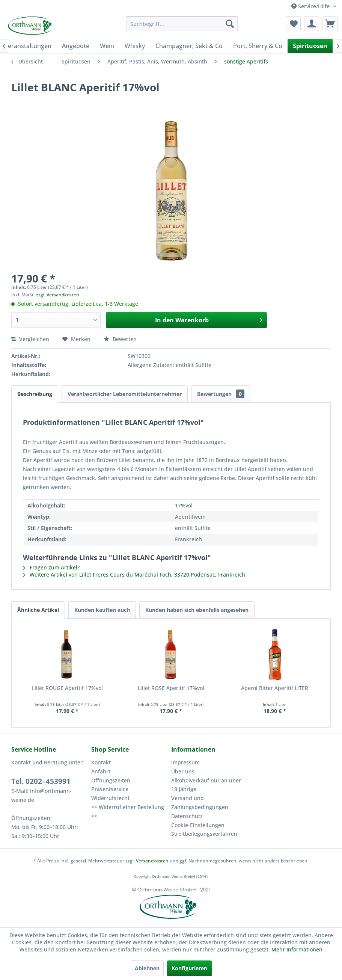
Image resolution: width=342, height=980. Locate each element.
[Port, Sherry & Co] (258, 46)
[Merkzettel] (293, 24)
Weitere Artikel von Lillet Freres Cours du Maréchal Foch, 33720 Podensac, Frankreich (134, 575)
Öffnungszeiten (111, 780)
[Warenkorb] (330, 24)
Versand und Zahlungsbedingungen (200, 803)
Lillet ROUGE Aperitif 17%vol (67, 688)
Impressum (185, 762)
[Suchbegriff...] (182, 24)
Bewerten (120, 339)
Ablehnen (147, 968)
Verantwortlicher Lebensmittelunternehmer (125, 394)
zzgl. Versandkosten (58, 295)
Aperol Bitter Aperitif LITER (275, 688)
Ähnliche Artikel (38, 610)
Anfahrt (101, 771)
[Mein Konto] (312, 24)
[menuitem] (182, 24)
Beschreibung (35, 394)
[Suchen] (230, 24)
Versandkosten (152, 861)
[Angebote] (76, 46)
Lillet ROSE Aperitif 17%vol (171, 688)
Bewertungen (221, 394)
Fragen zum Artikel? (51, 567)
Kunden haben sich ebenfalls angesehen (197, 610)
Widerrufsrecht (110, 798)
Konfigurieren (189, 968)
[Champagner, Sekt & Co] (189, 46)
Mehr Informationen (297, 949)
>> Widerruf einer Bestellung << (128, 812)
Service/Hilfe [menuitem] (311, 6)
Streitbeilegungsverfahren (204, 834)
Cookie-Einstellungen (198, 825)
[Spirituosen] (310, 46)
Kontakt (101, 762)
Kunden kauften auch (102, 610)
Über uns (183, 771)
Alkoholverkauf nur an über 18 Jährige (206, 785)
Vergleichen (30, 339)
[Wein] (107, 46)
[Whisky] (135, 46)
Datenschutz (187, 816)
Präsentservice (110, 789)
